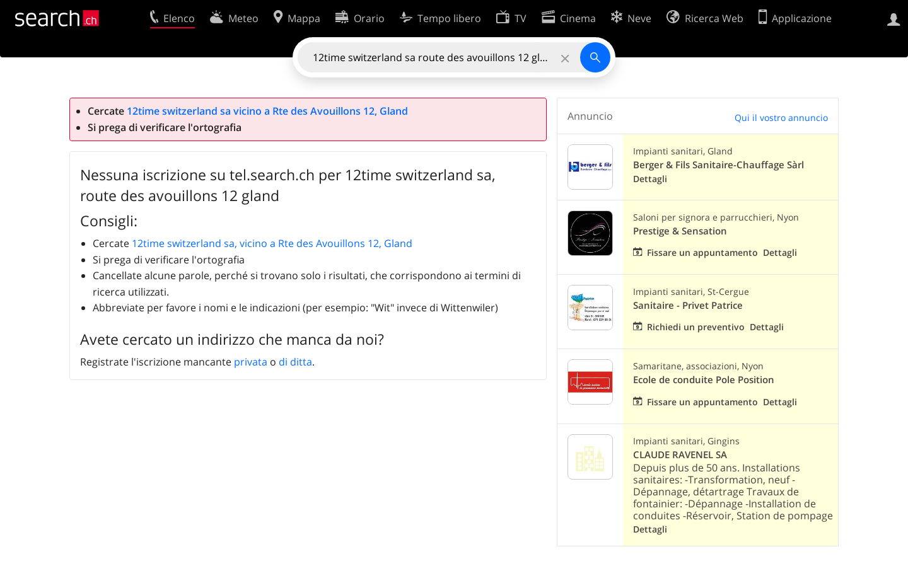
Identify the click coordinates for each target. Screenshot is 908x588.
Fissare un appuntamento (702, 252)
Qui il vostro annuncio (781, 118)
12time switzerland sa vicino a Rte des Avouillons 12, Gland (267, 111)
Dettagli (650, 179)
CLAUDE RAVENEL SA (680, 455)
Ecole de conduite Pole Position (704, 380)
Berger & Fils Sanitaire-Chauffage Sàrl (719, 165)
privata (251, 362)
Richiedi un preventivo (696, 327)
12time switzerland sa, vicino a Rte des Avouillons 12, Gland (272, 243)
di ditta (295, 362)
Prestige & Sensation (680, 231)
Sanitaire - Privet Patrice (688, 305)
